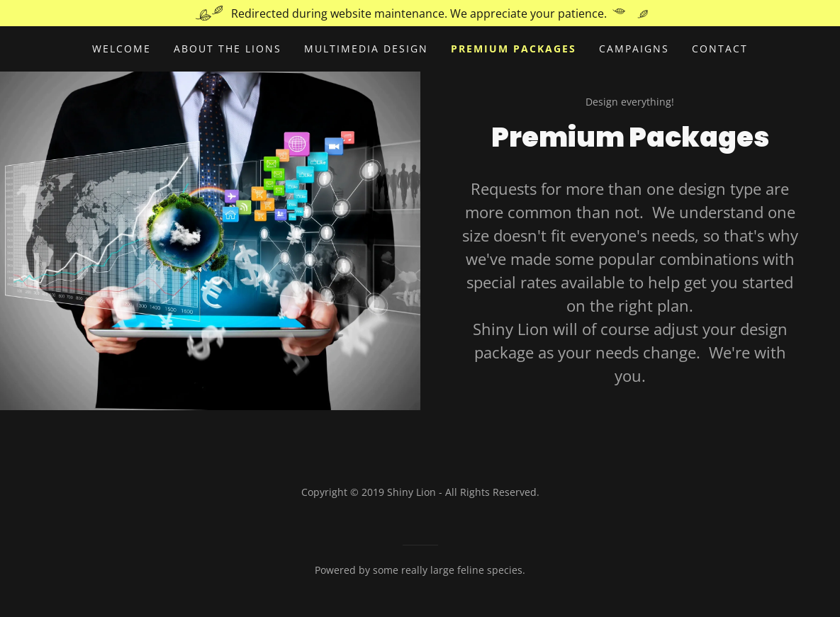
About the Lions (228, 49)
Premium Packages (514, 49)
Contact (720, 49)
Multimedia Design (366, 49)
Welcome (122, 49)
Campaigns (634, 49)
